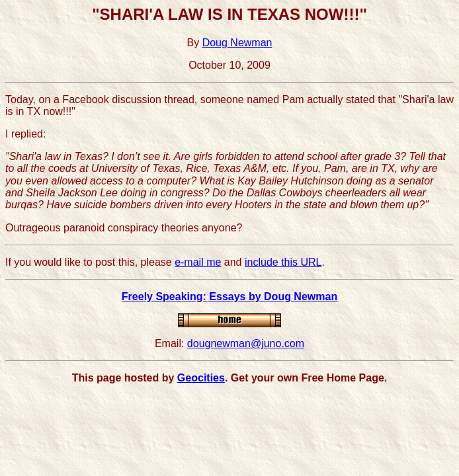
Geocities (201, 378)
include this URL (283, 262)
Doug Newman (237, 43)
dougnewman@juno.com (246, 343)
